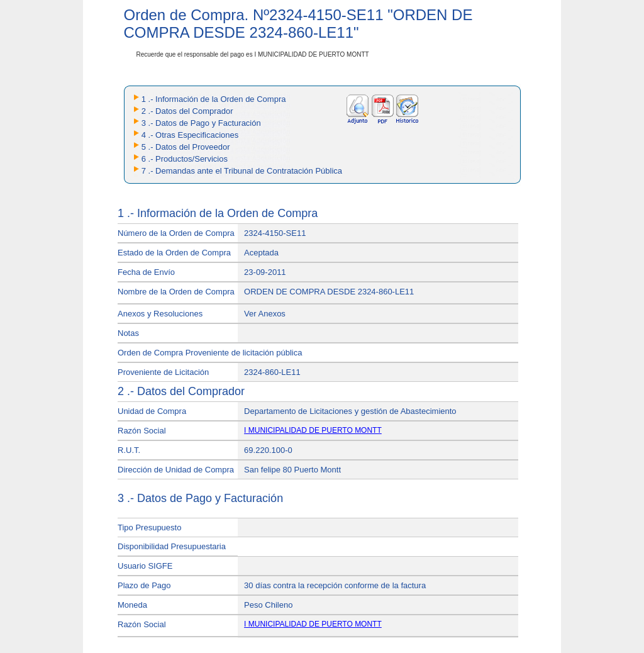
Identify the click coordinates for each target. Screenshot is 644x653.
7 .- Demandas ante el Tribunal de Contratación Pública (242, 171)
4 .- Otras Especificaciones (190, 135)
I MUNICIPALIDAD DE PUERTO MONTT (313, 430)
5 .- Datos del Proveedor (186, 147)
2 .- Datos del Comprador (187, 111)
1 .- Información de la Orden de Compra (214, 99)
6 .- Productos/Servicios (185, 159)
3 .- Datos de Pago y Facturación (201, 123)
